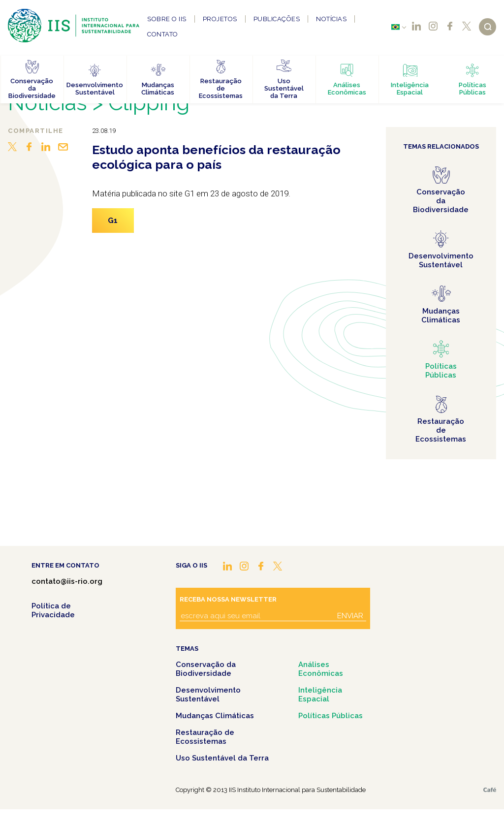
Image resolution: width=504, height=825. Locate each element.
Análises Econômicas (321, 669)
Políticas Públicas (331, 716)
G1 (113, 221)
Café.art (490, 790)
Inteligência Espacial (320, 695)
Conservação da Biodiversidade (206, 669)
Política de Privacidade (53, 610)
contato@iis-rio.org (67, 581)
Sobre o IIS (167, 19)
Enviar (350, 616)
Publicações (277, 19)
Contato (163, 34)
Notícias (331, 19)
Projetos (220, 19)
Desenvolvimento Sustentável (208, 695)
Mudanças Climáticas (215, 716)
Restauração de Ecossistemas (205, 737)
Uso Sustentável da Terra (222, 758)
